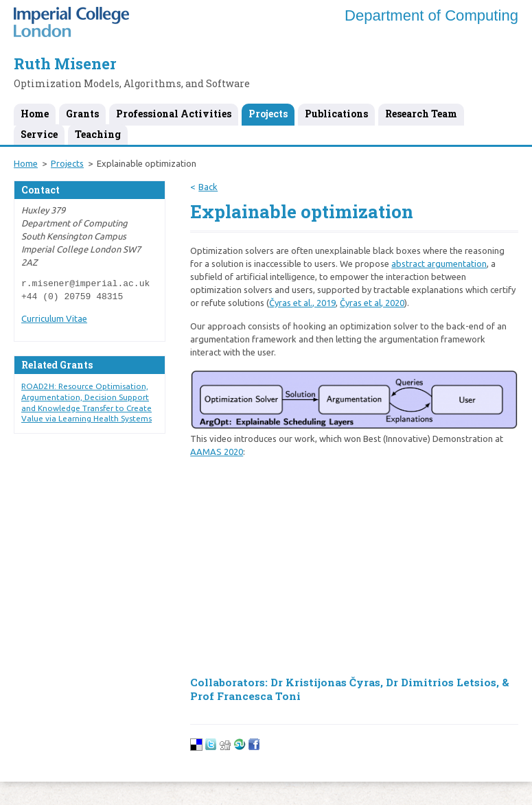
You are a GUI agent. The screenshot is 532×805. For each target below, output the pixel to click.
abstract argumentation (439, 264)
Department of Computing (431, 15)
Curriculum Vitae (54, 318)
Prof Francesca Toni (245, 696)
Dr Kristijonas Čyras (325, 682)
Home (35, 114)
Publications (336, 114)
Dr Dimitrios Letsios (441, 682)
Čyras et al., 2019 (302, 303)
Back (208, 187)
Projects (268, 114)
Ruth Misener (65, 63)
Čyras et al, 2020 (372, 303)
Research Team (421, 114)
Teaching (98, 134)
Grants (82, 114)
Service (39, 134)
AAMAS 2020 (217, 452)
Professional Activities (174, 114)
